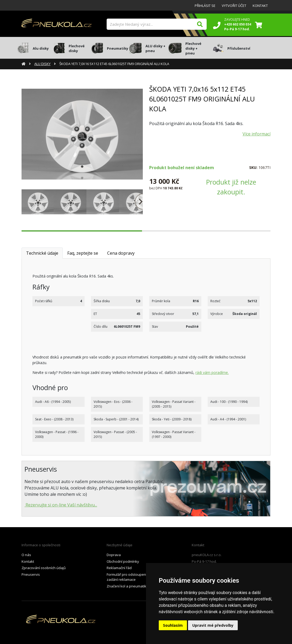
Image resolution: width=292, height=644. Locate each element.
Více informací (256, 134)
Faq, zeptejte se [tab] (83, 253)
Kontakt (260, 6)
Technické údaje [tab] (42, 253)
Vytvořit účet (234, 6)
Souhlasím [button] (173, 625)
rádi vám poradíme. (212, 372)
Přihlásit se (205, 6)
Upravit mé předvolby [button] (213, 625)
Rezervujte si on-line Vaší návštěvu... (61, 505)
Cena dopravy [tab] (121, 253)
